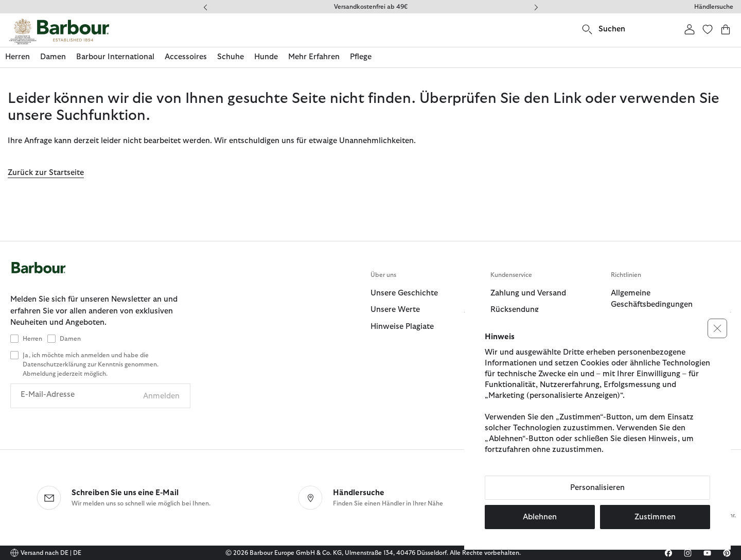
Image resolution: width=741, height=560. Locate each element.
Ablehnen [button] (540, 517)
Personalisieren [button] (597, 488)
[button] (717, 328)
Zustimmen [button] (655, 517)
